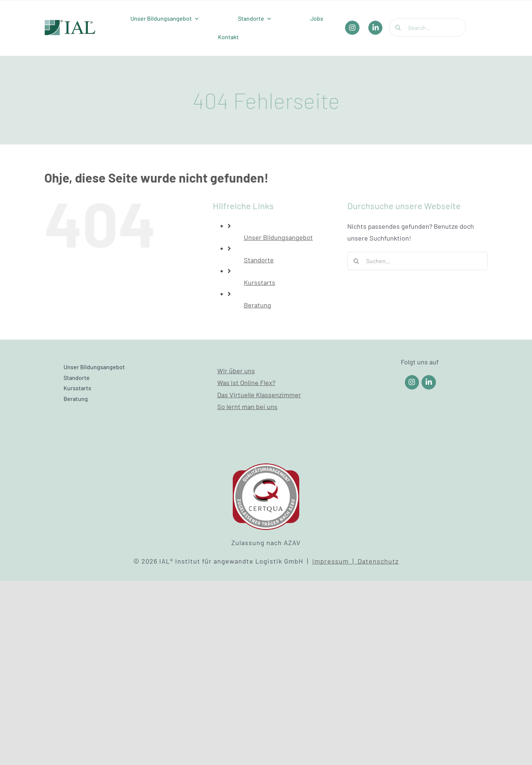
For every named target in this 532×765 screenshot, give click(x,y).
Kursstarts (260, 282)
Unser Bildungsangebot (278, 237)
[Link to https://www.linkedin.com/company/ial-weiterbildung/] (429, 382)
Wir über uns (236, 371)
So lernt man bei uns (247, 407)
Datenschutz (378, 561)
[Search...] (427, 27)
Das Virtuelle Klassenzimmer (259, 395)
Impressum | (335, 561)
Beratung (258, 305)
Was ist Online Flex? (246, 382)
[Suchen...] (417, 261)
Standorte (259, 260)
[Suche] (398, 27)
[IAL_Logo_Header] (70, 23)
